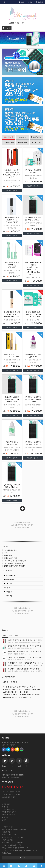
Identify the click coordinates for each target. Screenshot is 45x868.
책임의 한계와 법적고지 (10, 815)
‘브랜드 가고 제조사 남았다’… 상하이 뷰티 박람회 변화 (21, 689)
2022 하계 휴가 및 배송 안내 (12, 563)
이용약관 (5, 807)
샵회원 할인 (7, 555)
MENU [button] (7, 28)
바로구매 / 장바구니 (12, 191)
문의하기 (5, 820)
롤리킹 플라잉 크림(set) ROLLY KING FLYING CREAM (33, 314)
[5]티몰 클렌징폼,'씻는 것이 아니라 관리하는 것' (19, 687)
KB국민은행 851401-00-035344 (13, 775)
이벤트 (7, 588)
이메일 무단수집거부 (9, 812)
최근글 (6, 682)
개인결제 (8, 592)
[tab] (22, 576)
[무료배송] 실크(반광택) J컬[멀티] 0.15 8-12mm (33, 399)
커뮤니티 (8, 596)
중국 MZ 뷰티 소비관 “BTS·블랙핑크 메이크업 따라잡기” (22, 695)
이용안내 (5, 817)
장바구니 (8, 584)
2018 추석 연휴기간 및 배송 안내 (14, 561)
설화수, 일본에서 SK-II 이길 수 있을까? (16, 692)
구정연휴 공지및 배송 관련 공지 (14, 566)
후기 (11, 635)
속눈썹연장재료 (10, 575)
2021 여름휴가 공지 (9, 550)
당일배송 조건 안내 (9, 558)
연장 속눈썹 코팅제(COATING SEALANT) (12, 265)
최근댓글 (14, 682)
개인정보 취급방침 (8, 809)
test (4, 553)
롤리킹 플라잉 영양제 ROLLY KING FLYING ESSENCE (12, 314)
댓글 (5, 635)
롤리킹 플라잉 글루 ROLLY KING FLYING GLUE (12, 220)
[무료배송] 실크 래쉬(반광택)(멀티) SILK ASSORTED (12, 399)
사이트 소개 (6, 804)
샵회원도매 (9, 580)
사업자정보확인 (7, 840)
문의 (17, 635)
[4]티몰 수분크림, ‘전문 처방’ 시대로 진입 (16, 697)
